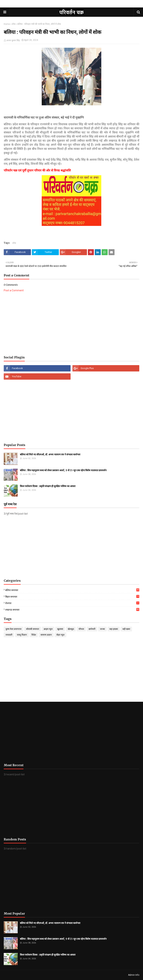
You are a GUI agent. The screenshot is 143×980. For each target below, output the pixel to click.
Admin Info (134, 975)
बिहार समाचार (72, 597)
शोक (14, 24)
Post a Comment (14, 290)
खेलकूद (71, 629)
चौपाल (81, 629)
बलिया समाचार (72, 590)
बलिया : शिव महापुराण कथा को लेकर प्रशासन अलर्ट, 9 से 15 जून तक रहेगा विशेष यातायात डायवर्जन (63, 470)
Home (7, 24)
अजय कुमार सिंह (13, 40)
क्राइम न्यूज (48, 629)
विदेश (34, 635)
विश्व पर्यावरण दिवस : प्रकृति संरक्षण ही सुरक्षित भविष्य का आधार (48, 486)
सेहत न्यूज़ (60, 635)
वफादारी (9, 635)
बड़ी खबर (126, 629)
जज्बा (102, 629)
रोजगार (72, 603)
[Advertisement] (71, 324)
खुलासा (60, 629)
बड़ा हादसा (114, 629)
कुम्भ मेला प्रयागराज (13, 629)
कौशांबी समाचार (33, 629)
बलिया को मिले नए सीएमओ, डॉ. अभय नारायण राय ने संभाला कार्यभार (50, 454)
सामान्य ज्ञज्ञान (46, 635)
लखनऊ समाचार (72, 610)
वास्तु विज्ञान (22, 635)
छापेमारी (92, 629)
